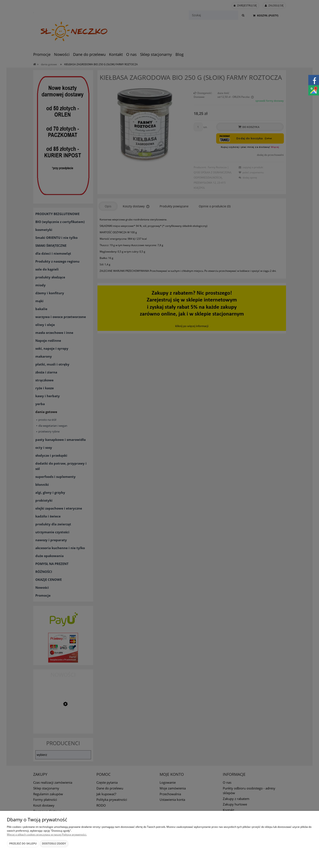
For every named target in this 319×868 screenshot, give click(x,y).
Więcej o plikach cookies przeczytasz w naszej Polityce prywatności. (47, 835)
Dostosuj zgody (54, 844)
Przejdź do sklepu (23, 844)
